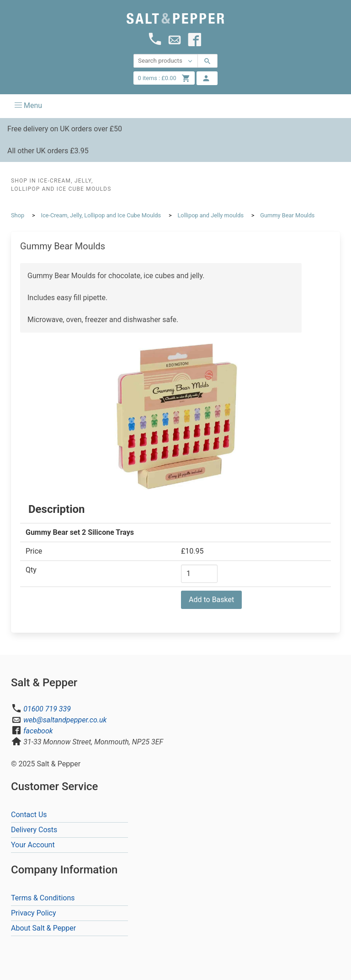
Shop (18, 215)
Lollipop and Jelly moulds (210, 215)
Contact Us (29, 815)
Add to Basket (211, 600)
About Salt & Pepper (43, 928)
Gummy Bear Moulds (287, 215)
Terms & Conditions (43, 898)
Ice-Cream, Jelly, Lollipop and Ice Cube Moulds (101, 215)
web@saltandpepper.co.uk (65, 720)
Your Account (33, 845)
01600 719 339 (47, 709)
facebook (38, 731)
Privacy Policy (34, 913)
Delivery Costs (34, 830)
